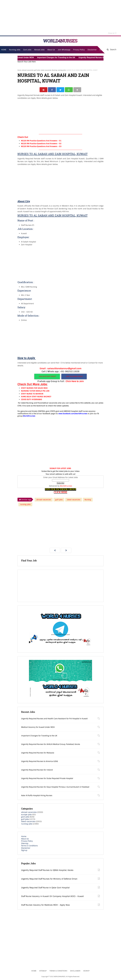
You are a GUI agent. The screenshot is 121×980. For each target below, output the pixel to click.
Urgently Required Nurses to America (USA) (40, 762)
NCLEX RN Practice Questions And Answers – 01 (41, 141)
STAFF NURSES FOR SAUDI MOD (34, 388)
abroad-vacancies (28, 70)
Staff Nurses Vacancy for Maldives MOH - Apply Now (45, 905)
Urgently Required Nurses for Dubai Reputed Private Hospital (47, 779)
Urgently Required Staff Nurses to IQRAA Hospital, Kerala (47, 871)
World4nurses (66, 486)
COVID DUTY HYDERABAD (31, 400)
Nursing (54, 70)
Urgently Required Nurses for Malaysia (38, 753)
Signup (24, 851)
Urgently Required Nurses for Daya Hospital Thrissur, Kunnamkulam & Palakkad (55, 787)
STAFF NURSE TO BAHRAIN (32, 394)
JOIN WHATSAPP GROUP (47, 377)
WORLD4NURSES (60, 41)
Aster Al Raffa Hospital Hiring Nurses (37, 796)
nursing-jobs (62, 70)
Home (19, 70)
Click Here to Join (75, 382)
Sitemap (25, 844)
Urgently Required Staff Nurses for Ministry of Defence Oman (49, 879)
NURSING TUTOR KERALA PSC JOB (35, 391)
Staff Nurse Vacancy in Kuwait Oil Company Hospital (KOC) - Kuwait (52, 897)
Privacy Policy (27, 842)
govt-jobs (25, 817)
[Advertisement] (60, 18)
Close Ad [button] (112, 33)
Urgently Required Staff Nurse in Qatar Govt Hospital (45, 888)
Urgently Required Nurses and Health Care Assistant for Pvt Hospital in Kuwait (54, 719)
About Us (25, 839)
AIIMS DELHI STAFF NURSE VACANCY (36, 397)
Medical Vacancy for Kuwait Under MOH (19, 57)
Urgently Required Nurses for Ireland (37, 770)
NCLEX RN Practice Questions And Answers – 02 (41, 144)
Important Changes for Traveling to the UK (59, 57)
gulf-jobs (37, 70)
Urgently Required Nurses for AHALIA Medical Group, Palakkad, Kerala (51, 745)
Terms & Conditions (29, 846)
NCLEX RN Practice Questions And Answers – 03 (41, 147)
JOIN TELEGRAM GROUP (74, 377)
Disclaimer (92, 50)
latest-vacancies (46, 70)
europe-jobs (26, 815)
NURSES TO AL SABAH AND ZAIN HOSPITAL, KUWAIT (53, 78)
